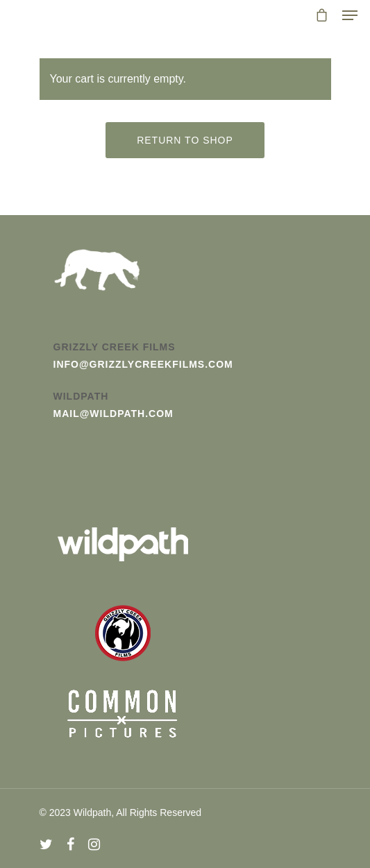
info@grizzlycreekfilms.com (143, 364)
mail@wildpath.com (113, 414)
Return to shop (185, 140)
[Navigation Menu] (350, 15)
